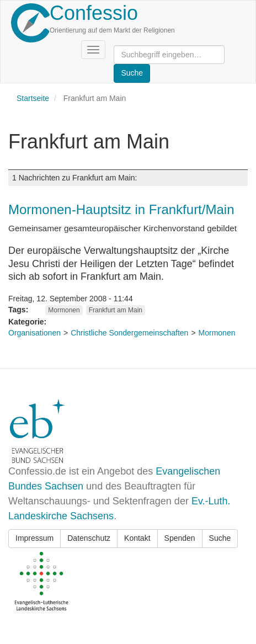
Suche (220, 538)
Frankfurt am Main (116, 310)
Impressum (34, 538)
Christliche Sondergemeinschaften (129, 333)
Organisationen (34, 333)
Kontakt (137, 538)
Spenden (180, 538)
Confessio (94, 13)
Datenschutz (89, 538)
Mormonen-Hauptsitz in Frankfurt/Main (121, 209)
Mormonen (64, 310)
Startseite (33, 98)
